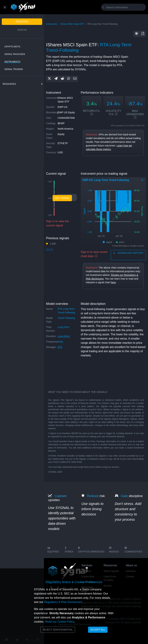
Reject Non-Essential (58, 630)
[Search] (124, 7)
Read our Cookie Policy (60, 622)
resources (9, 84)
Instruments (12, 62)
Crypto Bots (12, 47)
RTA (60, 347)
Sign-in (22, 30)
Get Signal (62, 198)
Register (22, 22)
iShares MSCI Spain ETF (72, 24)
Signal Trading (14, 69)
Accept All (98, 630)
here (113, 282)
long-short (64, 336)
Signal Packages (15, 54)
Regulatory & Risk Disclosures (63, 602)
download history (128, 253)
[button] (137, 34)
